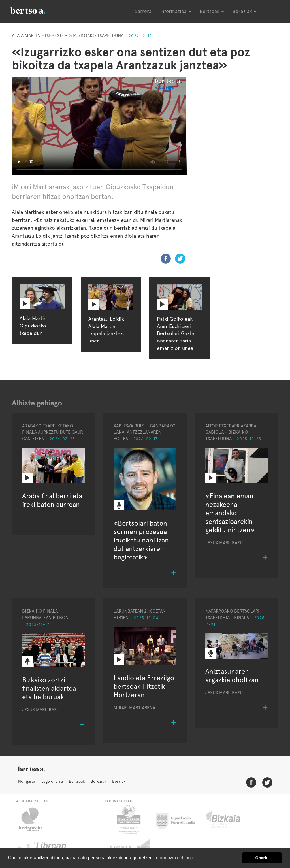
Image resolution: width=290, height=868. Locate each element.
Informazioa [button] (176, 11)
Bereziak (98, 781)
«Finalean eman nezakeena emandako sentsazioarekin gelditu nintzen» (230, 513)
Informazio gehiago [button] (174, 858)
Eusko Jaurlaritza (128, 820)
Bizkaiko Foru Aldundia (230, 820)
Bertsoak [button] (212, 11)
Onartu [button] (262, 858)
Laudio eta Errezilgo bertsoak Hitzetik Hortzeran (144, 686)
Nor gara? (27, 781)
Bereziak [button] (244, 11)
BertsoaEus (36, 10)
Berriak (119, 781)
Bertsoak (77, 781)
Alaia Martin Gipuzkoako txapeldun (33, 326)
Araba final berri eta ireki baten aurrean (52, 500)
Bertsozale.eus (34, 820)
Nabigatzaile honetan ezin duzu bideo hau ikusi (99, 126)
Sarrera (143, 11)
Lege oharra (52, 781)
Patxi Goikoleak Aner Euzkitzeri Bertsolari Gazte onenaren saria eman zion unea (176, 333)
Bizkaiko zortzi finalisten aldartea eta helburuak (49, 688)
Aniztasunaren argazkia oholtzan (232, 676)
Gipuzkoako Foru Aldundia (179, 820)
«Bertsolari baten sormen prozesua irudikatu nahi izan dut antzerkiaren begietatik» (141, 540)
